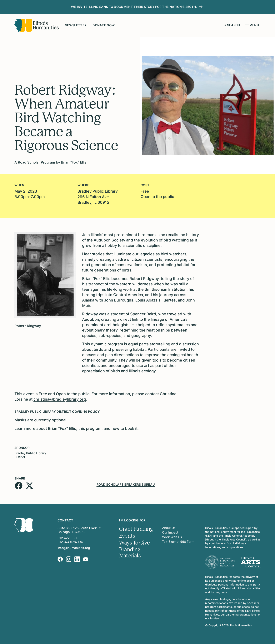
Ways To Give (135, 542)
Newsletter (76, 25)
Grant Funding (136, 528)
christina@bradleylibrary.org (60, 399)
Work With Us (172, 536)
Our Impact (170, 532)
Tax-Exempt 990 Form (178, 541)
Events (127, 535)
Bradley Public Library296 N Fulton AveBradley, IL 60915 (98, 197)
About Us (169, 527)
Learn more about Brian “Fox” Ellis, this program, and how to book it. (77, 428)
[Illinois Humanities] (37, 25)
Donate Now (104, 25)
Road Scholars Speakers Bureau (126, 484)
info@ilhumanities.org (74, 547)
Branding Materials (130, 552)
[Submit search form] (225, 25)
